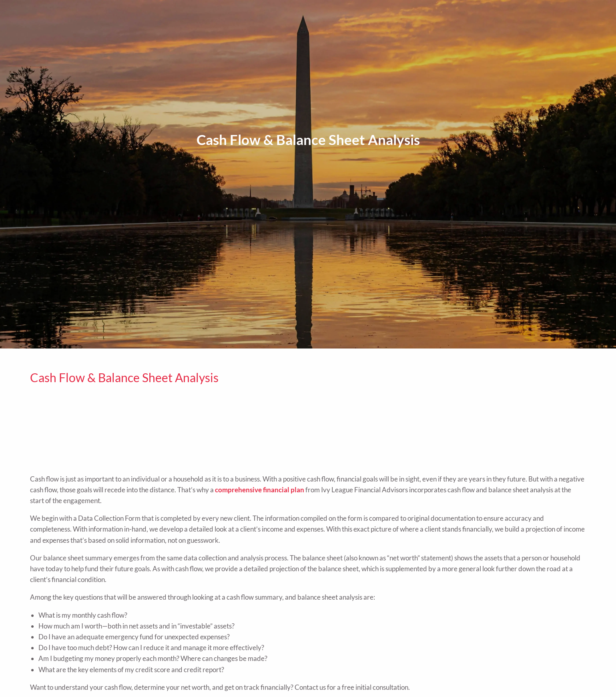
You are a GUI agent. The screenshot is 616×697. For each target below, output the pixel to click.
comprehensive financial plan (260, 490)
